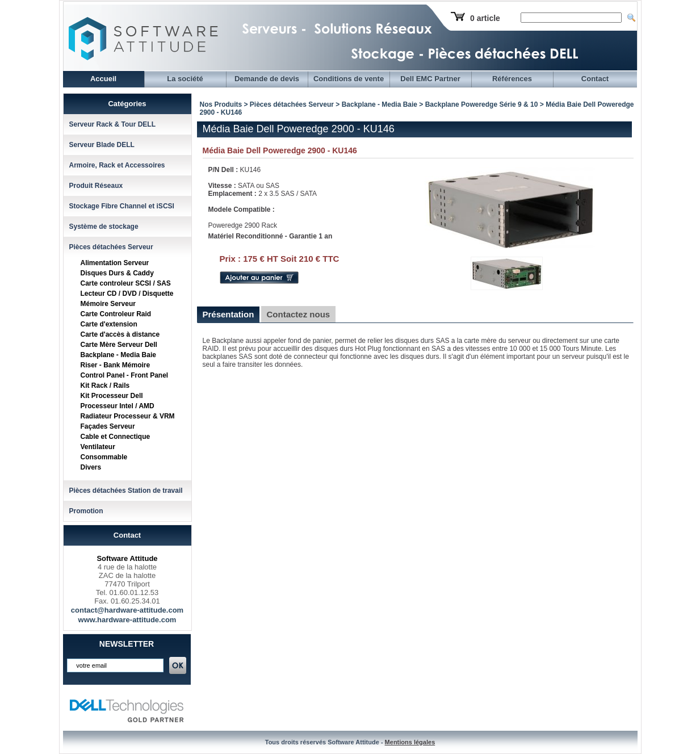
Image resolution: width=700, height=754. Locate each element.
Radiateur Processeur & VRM (128, 416)
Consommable (104, 457)
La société (185, 79)
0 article (485, 18)
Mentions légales (410, 742)
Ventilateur (98, 447)
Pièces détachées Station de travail (126, 491)
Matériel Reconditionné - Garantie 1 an (271, 236)
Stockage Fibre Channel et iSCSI (122, 206)
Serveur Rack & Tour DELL (112, 124)
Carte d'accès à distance (120, 334)
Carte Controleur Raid (116, 314)
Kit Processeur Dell (112, 396)
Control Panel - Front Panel (125, 375)
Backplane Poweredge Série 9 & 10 (482, 104)
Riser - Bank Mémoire (116, 365)
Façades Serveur (108, 426)
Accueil (103, 79)
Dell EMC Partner (430, 79)
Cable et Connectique (116, 437)
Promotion (86, 511)
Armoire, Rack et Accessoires (117, 165)
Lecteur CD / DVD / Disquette (127, 294)
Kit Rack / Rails (105, 386)
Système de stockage (104, 227)
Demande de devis (267, 79)
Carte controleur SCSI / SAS (126, 283)
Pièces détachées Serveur (111, 247)
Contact (595, 79)
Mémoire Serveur (108, 304)
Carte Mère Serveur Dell (119, 345)
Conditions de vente (349, 79)
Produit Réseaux (96, 186)
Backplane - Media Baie (118, 355)
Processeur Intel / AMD (118, 406)
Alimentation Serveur (115, 263)
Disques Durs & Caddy (117, 273)
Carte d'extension (109, 324)
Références (512, 79)
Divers (91, 467)
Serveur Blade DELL (102, 145)
